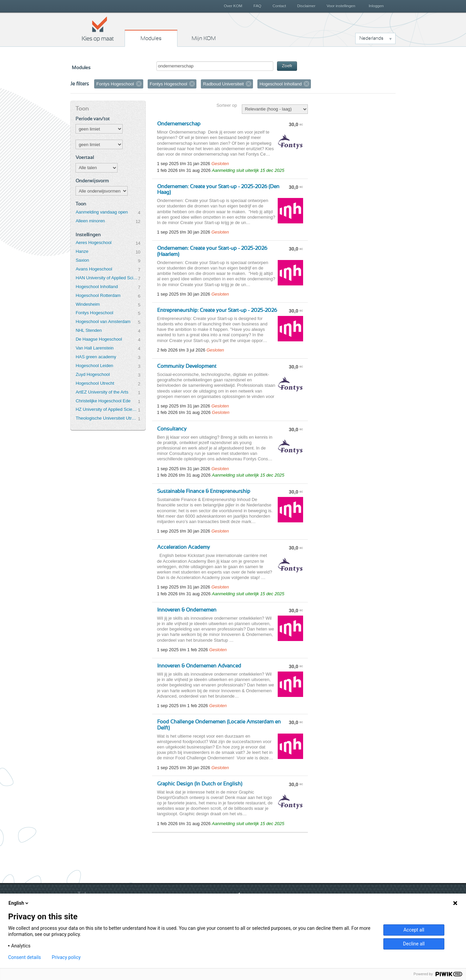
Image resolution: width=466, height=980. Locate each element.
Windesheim (88, 304)
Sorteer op (227, 105)
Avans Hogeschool (94, 269)
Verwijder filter (139, 84)
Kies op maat (98, 29)
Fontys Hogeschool (94, 313)
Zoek (287, 66)
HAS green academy (96, 357)
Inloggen (376, 6)
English (19, 903)
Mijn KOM (204, 38)
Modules (151, 38)
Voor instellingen (341, 6)
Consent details (25, 957)
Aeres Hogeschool (93, 243)
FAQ (257, 6)
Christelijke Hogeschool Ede (103, 401)
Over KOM (233, 6)
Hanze (82, 251)
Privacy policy (66, 957)
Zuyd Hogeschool (93, 374)
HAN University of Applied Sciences (107, 278)
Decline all (414, 944)
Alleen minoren (90, 221)
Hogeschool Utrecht (95, 383)
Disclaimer (306, 6)
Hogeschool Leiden (94, 366)
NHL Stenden (89, 330)
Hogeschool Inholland (97, 287)
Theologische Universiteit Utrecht (107, 418)
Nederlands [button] (371, 38)
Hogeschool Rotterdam (98, 295)
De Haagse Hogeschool (99, 339)
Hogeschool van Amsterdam (103, 322)
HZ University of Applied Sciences (107, 409)
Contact (279, 6)
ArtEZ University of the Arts (102, 392)
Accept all (414, 930)
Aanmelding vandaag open (102, 212)
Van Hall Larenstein (94, 348)
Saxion (82, 260)
